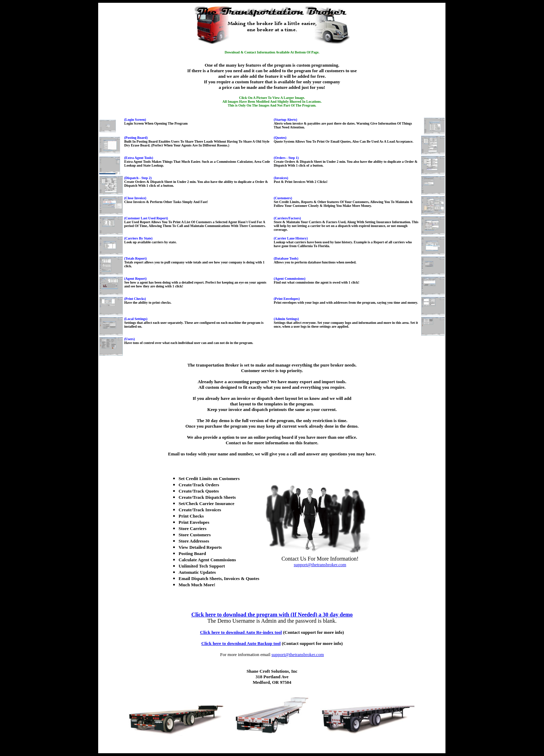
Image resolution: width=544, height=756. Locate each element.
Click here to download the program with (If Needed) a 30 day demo (272, 615)
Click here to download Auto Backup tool (241, 643)
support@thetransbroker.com (320, 565)
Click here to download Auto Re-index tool (241, 632)
